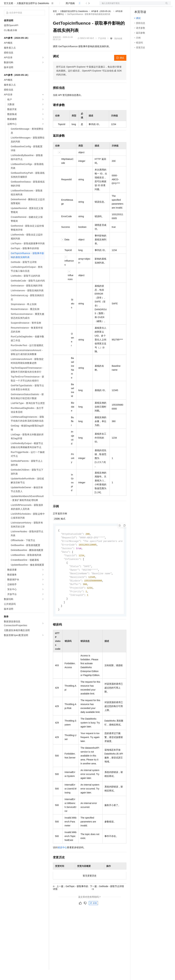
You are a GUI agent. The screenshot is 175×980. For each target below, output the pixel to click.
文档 (131, 5)
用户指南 (70, 14)
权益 (63, 5)
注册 (154, 5)
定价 (71, 5)
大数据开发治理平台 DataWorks (33, 14)
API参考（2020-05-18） (102, 22)
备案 (138, 5)
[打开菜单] (5, 5)
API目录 (119, 22)
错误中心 (62, 862)
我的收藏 (118, 49)
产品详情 (102, 49)
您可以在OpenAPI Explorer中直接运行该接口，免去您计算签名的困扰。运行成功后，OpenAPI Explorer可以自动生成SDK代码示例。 (89, 81)
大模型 (33, 5)
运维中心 (60, 25)
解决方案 (53, 5)
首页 (55, 22)
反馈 (93, 917)
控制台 (146, 5)
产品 (42, 5)
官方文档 (8, 14)
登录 (166, 5)
